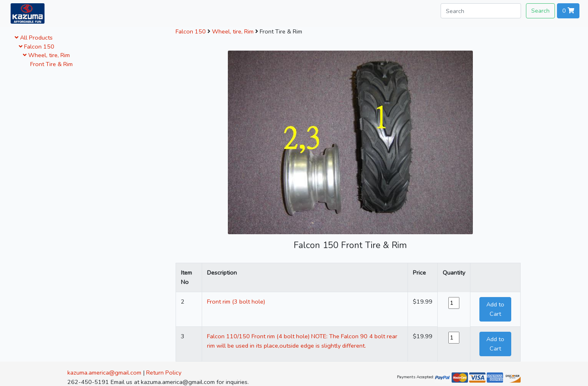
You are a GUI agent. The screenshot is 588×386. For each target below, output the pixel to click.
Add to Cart (495, 309)
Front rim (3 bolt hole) (236, 302)
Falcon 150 (37, 47)
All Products (34, 38)
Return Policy (164, 373)
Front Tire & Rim (50, 64)
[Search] (481, 11)
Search (540, 11)
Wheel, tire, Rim (46, 55)
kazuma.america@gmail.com (104, 373)
